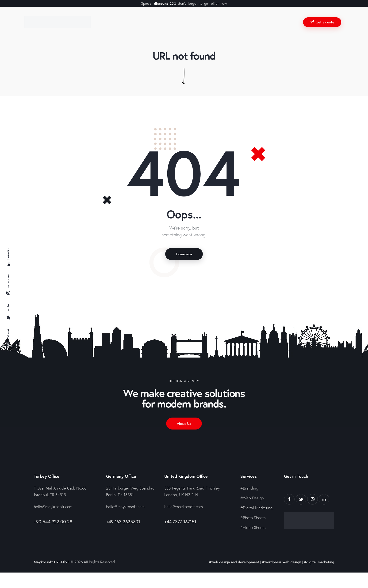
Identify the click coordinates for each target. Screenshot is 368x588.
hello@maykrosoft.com (53, 509)
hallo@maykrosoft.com (125, 509)
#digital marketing (318, 564)
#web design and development (229, 564)
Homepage (184, 254)
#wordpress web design (279, 564)
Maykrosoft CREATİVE (53, 564)
